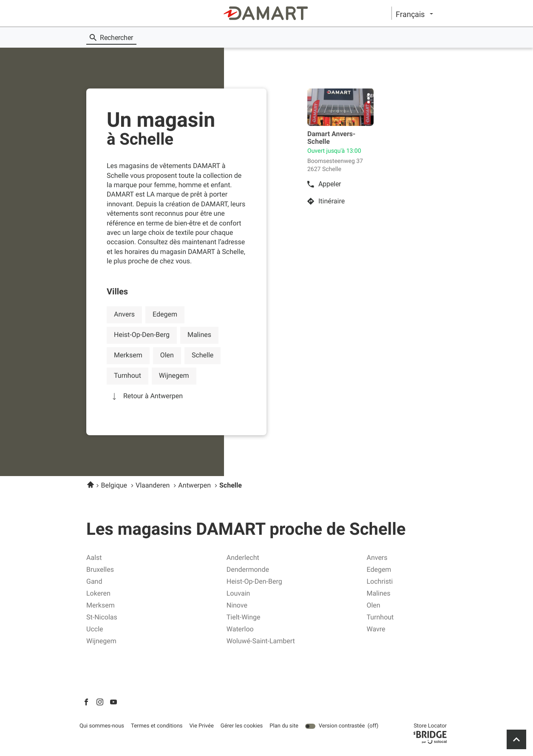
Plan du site (284, 726)
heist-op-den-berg (142, 335)
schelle (203, 355)
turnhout (128, 375)
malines (199, 335)
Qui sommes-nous (102, 726)
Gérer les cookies (242, 726)
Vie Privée (202, 726)
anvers (124, 314)
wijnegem (174, 375)
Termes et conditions (157, 726)
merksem (128, 355)
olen (167, 355)
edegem (165, 314)
